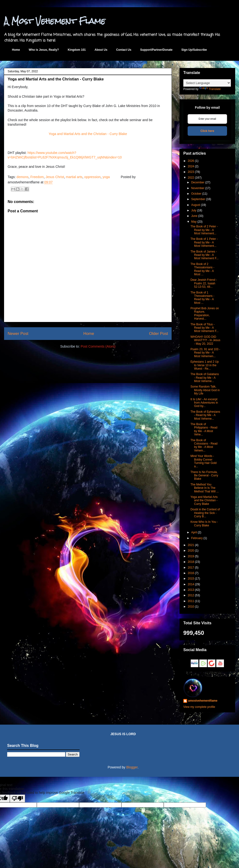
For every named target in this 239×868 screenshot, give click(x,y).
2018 (191, 562)
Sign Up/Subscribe (194, 50)
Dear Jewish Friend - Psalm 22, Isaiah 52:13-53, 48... (204, 283)
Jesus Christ (55, 177)
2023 (191, 172)
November (198, 188)
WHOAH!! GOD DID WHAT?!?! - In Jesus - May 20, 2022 (205, 340)
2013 (191, 590)
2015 (191, 579)
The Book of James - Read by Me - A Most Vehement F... (205, 255)
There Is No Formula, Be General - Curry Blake (204, 476)
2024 (191, 166)
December (198, 182)
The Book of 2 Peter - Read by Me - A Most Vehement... (204, 230)
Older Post (159, 334)
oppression (93, 177)
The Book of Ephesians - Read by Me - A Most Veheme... (205, 415)
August (196, 205)
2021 (191, 545)
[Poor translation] (17, 798)
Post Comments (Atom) (98, 346)
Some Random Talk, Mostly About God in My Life (205, 390)
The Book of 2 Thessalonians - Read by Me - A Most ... (202, 269)
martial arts (74, 177)
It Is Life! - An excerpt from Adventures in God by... (204, 403)
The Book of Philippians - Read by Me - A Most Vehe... (204, 429)
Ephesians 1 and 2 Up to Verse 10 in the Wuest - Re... (205, 365)
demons (22, 177)
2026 (191, 161)
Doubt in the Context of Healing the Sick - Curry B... (205, 513)
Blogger (132, 767)
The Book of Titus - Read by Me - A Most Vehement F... (205, 328)
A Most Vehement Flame (55, 21)
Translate (210, 89)
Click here (207, 131)
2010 (191, 607)
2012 (191, 595)
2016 (191, 573)
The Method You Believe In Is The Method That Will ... (205, 488)
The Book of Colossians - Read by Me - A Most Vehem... (204, 445)
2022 (191, 178)
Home (16, 50)
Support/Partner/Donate (156, 50)
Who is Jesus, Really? (44, 50)
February (197, 538)
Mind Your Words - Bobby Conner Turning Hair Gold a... (204, 461)
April (194, 532)
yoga (106, 177)
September (198, 199)
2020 (191, 551)
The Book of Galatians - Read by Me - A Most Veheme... (205, 378)
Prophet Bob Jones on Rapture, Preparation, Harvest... (205, 313)
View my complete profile (199, 707)
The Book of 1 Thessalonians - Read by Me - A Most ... (202, 298)
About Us (101, 50)
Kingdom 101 (77, 50)
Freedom (37, 177)
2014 (191, 584)
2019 (191, 556)
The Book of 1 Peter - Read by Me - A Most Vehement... (204, 242)
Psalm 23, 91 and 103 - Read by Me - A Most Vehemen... (205, 353)
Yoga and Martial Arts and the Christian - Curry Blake (88, 134)
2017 (191, 568)
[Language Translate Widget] (207, 83)
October (196, 194)
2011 (191, 601)
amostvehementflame (203, 701)
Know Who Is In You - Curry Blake (204, 524)
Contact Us (124, 50)
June (194, 216)
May (194, 222)
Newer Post (18, 334)
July (194, 210)
